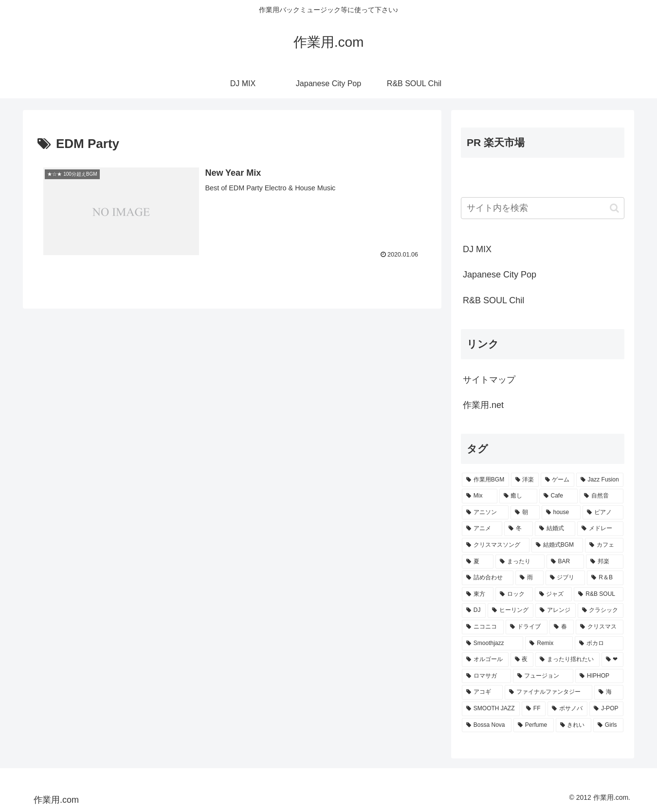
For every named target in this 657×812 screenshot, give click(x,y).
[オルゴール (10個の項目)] (485, 660)
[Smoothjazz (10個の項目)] (493, 644)
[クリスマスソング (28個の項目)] (496, 545)
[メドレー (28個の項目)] (600, 529)
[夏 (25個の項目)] (478, 562)
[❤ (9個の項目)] (613, 660)
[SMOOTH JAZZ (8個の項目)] (491, 709)
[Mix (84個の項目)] (480, 496)
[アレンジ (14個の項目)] (555, 610)
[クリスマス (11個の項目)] (600, 627)
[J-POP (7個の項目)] (606, 709)
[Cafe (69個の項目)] (558, 496)
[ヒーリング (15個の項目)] (511, 610)
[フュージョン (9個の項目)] (543, 676)
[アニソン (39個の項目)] (485, 513)
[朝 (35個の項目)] (525, 513)
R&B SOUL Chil (493, 300)
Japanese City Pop (500, 275)
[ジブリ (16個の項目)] (566, 578)
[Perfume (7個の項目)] (534, 725)
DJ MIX (477, 249)
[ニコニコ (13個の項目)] (483, 627)
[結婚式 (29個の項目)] (555, 529)
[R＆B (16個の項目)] (605, 578)
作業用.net (483, 405)
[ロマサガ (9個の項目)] (486, 676)
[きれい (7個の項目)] (574, 725)
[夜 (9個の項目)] (522, 660)
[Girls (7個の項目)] (608, 725)
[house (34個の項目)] (561, 513)
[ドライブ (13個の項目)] (527, 627)
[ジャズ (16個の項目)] (554, 594)
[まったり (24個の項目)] (520, 562)
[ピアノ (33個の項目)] (603, 513)
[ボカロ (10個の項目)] (599, 644)
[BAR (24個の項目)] (566, 562)
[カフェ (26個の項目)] (604, 545)
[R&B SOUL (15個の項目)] (599, 594)
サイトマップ (489, 380)
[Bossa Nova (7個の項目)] (487, 725)
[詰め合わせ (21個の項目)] (488, 578)
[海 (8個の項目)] (609, 692)
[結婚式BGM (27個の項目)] (557, 545)
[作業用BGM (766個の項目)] (485, 480)
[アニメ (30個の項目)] (482, 529)
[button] (614, 208)
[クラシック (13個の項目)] (601, 610)
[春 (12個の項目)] (562, 627)
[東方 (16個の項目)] (478, 594)
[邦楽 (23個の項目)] (605, 562)
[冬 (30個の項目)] (519, 529)
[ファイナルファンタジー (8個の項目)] (548, 692)
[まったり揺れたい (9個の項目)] (567, 660)
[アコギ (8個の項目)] (482, 692)
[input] (543, 208)
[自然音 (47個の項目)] (602, 496)
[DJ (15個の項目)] (474, 610)
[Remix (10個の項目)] (549, 644)
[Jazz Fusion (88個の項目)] (600, 480)
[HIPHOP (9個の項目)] (599, 676)
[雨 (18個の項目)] (529, 578)
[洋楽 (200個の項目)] (525, 480)
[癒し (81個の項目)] (518, 496)
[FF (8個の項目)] (534, 709)
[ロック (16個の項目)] (514, 594)
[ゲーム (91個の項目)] (557, 480)
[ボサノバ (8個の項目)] (567, 709)
